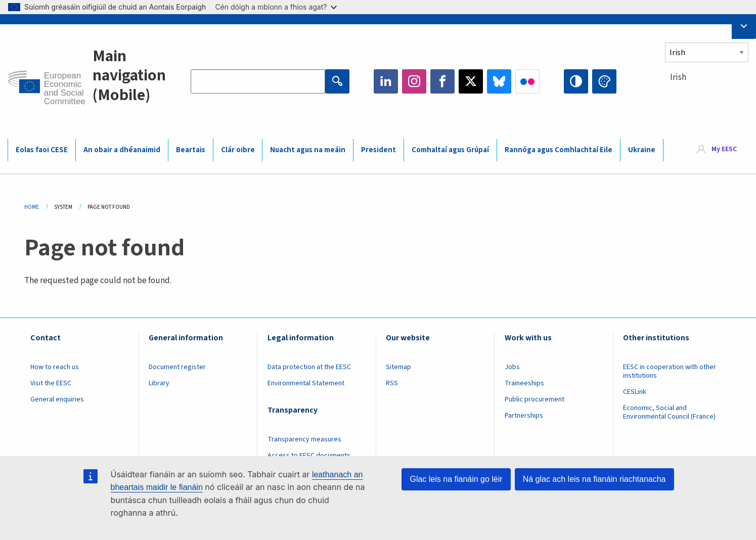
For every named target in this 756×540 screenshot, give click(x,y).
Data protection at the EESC (309, 367)
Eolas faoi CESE (42, 150)
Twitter (471, 81)
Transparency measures (304, 439)
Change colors (604, 81)
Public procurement (535, 399)
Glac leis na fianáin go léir (456, 479)
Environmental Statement (306, 383)
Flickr (527, 81)
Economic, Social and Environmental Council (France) (670, 412)
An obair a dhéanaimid (122, 150)
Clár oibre (238, 150)
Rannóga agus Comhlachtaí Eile (559, 150)
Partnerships (524, 416)
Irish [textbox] (678, 77)
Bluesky (499, 81)
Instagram (414, 81)
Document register (177, 367)
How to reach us (55, 367)
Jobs (512, 367)
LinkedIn (386, 81)
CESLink (635, 392)
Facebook (442, 81)
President (379, 150)
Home (32, 207)
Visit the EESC (51, 383)
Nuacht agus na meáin (308, 150)
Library (159, 383)
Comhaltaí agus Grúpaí (450, 150)
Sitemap (398, 367)
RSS (392, 383)
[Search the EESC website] (258, 81)
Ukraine (642, 150)
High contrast (576, 81)
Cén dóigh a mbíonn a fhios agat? (276, 7)
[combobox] (707, 96)
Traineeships (524, 383)
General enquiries (57, 399)
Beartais (191, 150)
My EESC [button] (724, 150)
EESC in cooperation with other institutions (670, 371)
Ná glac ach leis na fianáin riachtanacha (594, 479)
